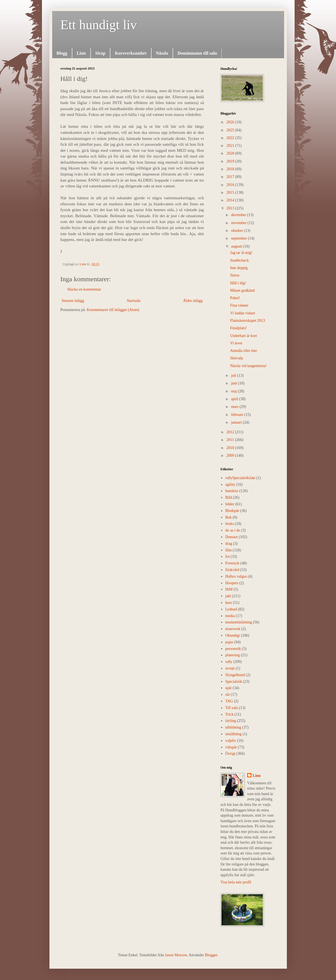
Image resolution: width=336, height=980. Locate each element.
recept (230, 668)
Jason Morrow (176, 955)
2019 (231, 161)
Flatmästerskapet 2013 (247, 321)
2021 (231, 146)
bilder (230, 504)
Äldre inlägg (193, 301)
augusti (237, 246)
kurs (229, 603)
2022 (231, 138)
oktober (237, 231)
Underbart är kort (243, 336)
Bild (229, 497)
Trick (229, 714)
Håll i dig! (238, 283)
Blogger (211, 955)
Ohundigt (233, 635)
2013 (231, 208)
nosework (233, 629)
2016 (231, 185)
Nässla (162, 53)
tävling (231, 721)
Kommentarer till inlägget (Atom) (113, 310)
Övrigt (230, 754)
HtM (229, 589)
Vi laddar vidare (242, 313)
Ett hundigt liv (99, 25)
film (228, 550)
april (235, 399)
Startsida (133, 301)
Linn (81, 53)
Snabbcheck (239, 260)
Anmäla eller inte (243, 351)
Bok (228, 517)
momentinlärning (239, 622)
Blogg (62, 53)
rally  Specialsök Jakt (240, 478)
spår (228, 688)
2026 (231, 122)
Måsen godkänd (242, 290)
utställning (233, 734)
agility (230, 484)
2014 (231, 200)
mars (235, 407)
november (239, 223)
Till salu (232, 708)
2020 (231, 153)
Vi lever (236, 343)
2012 (231, 432)
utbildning (233, 727)
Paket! (235, 298)
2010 (231, 448)
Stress (235, 275)
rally (229, 662)
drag (229, 544)
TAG (229, 701)
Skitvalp (236, 358)
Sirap (100, 53)
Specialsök (234, 682)
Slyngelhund (235, 675)
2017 (231, 177)
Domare (232, 537)
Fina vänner (239, 305)
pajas (229, 642)
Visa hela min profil (236, 882)
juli (234, 375)
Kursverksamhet (131, 53)
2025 (231, 130)
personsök (233, 649)
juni (235, 383)
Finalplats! (238, 328)
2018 (231, 169)
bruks (230, 524)
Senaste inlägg (73, 301)
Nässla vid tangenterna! (248, 366)
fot (227, 557)
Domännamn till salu (197, 53)
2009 (231, 456)
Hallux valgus (236, 576)
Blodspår (232, 511)
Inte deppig (239, 268)
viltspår (231, 747)
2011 (231, 440)
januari (237, 422)
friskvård (232, 570)
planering (233, 655)
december (239, 215)
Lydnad (231, 609)
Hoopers (232, 583)
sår (227, 695)
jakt (228, 596)
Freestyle (232, 563)
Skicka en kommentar (84, 289)
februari (238, 415)
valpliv (231, 741)
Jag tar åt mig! (241, 253)
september (240, 238)
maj (235, 391)
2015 (231, 192)
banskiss (232, 491)
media (230, 616)
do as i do (233, 530)
